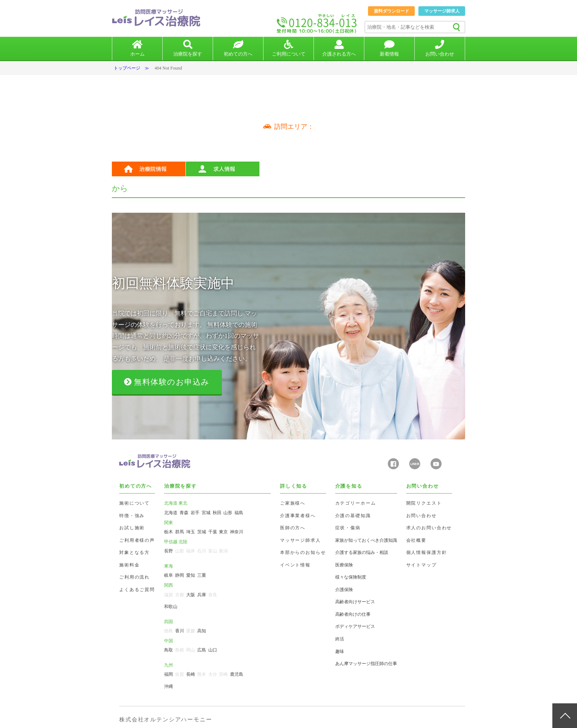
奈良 (213, 595)
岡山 (191, 650)
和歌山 (171, 607)
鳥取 (169, 650)
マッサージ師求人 (442, 11)
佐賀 (180, 674)
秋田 (217, 513)
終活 (340, 639)
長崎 (191, 674)
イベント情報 (295, 565)
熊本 (202, 674)
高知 (202, 631)
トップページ (127, 68)
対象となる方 (134, 552)
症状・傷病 (348, 528)
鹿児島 (237, 674)
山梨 (180, 551)
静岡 (180, 575)
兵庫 (202, 595)
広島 (202, 650)
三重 (202, 575)
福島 (239, 513)
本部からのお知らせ (303, 552)
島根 (180, 650)
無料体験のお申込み (167, 382)
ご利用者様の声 (137, 540)
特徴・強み (132, 516)
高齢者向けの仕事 (353, 614)
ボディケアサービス (355, 626)
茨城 (202, 532)
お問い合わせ (422, 516)
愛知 (191, 575)
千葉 (213, 532)
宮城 (206, 513)
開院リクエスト (424, 503)
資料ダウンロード (392, 11)
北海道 (171, 513)
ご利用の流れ (134, 577)
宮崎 (223, 674)
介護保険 (344, 590)
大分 (213, 674)
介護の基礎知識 (353, 516)
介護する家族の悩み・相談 (362, 552)
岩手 (195, 513)
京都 (180, 595)
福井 (191, 551)
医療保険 (344, 565)
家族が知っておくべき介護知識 (366, 540)
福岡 (169, 674)
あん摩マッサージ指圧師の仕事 (366, 664)
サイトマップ (422, 565)
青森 (184, 513)
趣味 (340, 651)
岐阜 (169, 575)
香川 (180, 631)
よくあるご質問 (137, 590)
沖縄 (169, 686)
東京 (223, 532)
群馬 (180, 532)
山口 (213, 650)
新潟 (223, 551)
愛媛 (191, 631)
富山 (213, 551)
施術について (134, 503)
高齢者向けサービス (355, 602)
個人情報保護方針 (427, 552)
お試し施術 (132, 528)
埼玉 (191, 532)
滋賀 (169, 595)
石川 (202, 551)
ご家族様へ (293, 503)
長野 (169, 551)
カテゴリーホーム (356, 503)
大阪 (191, 595)
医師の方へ (293, 528)
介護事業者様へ (298, 516)
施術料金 (129, 565)
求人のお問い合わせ (429, 528)
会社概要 (416, 540)
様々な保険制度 (351, 577)
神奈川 (237, 532)
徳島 (169, 631)
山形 (228, 513)
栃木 (169, 532)
